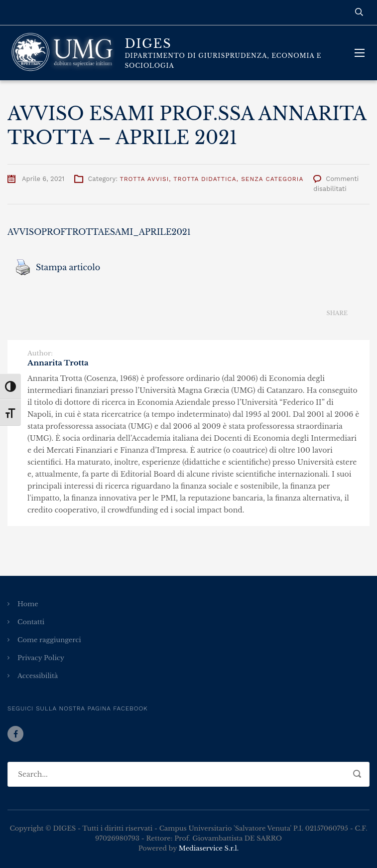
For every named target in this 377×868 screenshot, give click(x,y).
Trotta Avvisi (144, 179)
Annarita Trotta (58, 363)
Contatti (31, 622)
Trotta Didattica (205, 179)
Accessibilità (38, 676)
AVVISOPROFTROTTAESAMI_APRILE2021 (99, 232)
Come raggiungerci (49, 640)
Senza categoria (272, 179)
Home (28, 604)
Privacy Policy (41, 658)
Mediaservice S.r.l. (209, 848)
